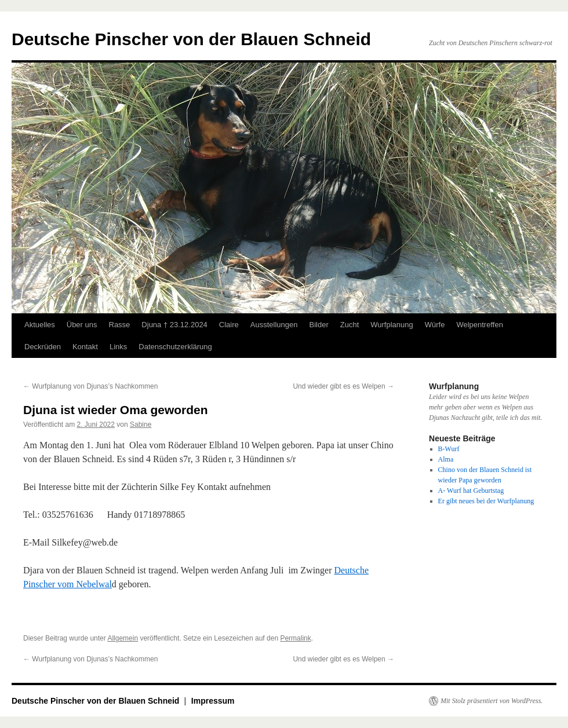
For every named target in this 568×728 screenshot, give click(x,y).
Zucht (350, 325)
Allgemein (123, 638)
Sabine (141, 425)
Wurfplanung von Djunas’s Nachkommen (90, 386)
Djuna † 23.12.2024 (174, 325)
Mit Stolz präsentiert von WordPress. (491, 701)
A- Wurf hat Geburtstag (471, 491)
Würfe (435, 325)
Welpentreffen (479, 325)
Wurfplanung (392, 325)
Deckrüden (43, 347)
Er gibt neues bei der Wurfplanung (486, 501)
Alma (446, 459)
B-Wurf (449, 449)
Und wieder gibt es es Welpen (343, 386)
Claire (229, 325)
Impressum (213, 701)
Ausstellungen (274, 325)
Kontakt (85, 347)
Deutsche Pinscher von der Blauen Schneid (191, 39)
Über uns (82, 325)
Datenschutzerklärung (175, 347)
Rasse (120, 325)
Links (118, 347)
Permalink (295, 638)
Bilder (318, 325)
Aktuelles (40, 325)
